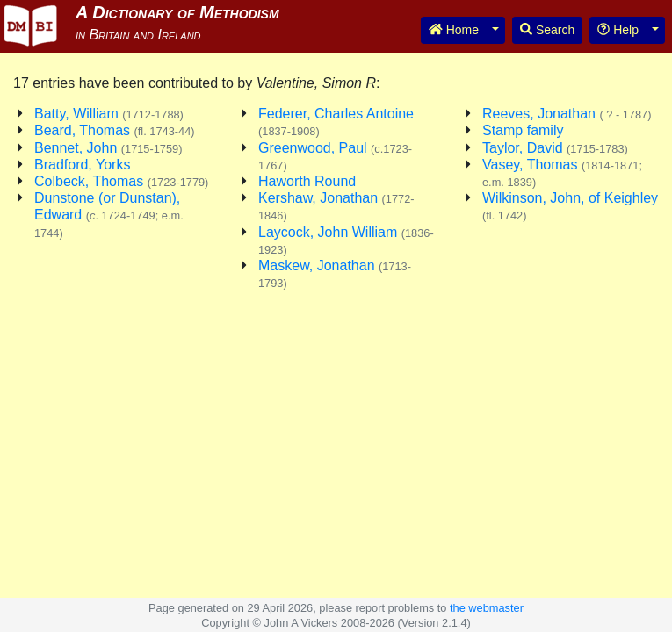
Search (547, 30)
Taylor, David (555, 148)
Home (454, 30)
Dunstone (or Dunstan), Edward (109, 215)
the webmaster (487, 608)
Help (618, 30)
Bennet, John (108, 148)
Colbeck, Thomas (121, 181)
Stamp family (523, 130)
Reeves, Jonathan (567, 114)
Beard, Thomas (115, 130)
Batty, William (109, 114)
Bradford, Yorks (82, 165)
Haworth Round (307, 181)
